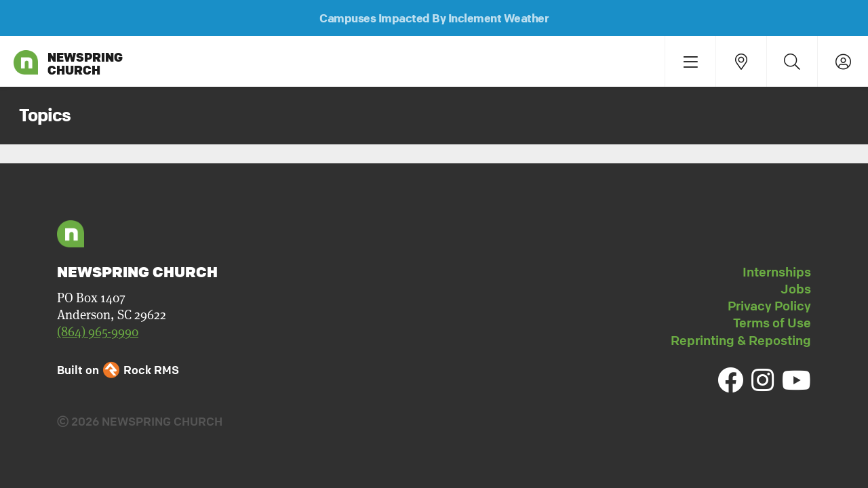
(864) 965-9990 (98, 332)
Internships (777, 272)
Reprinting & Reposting (741, 340)
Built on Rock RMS (118, 370)
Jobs (796, 289)
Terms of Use (772, 323)
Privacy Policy (769, 306)
